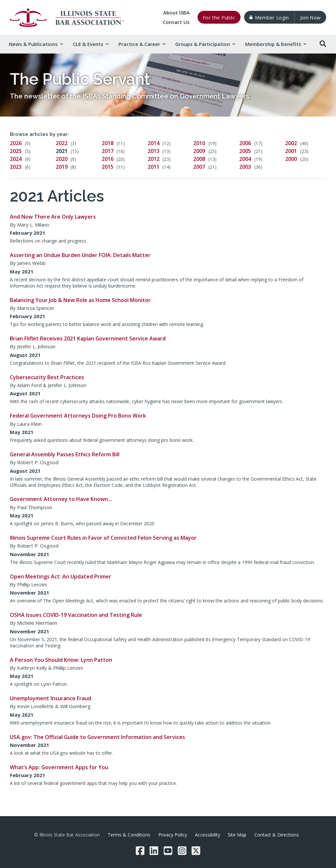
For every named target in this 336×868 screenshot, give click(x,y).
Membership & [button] (276, 44)
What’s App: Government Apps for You (59, 767)
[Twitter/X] (196, 851)
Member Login (269, 17)
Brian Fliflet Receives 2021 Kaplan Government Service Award (88, 338)
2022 (62, 143)
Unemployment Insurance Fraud (51, 698)
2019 (62, 167)
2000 (291, 159)
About (176, 12)
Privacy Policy (173, 835)
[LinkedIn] (154, 851)
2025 (16, 151)
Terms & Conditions (129, 835)
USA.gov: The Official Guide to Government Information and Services (97, 737)
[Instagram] (182, 851)
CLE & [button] (91, 44)
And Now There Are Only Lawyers (53, 217)
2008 (199, 159)
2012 (154, 159)
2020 (62, 159)
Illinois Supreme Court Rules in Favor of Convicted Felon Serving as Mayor (103, 538)
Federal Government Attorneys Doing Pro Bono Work (78, 416)
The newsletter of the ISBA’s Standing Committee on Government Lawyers (130, 96)
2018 (108, 143)
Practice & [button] (142, 44)
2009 (199, 151)
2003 (245, 167)
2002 (291, 143)
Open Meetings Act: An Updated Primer (61, 576)
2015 (108, 167)
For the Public (219, 17)
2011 (154, 167)
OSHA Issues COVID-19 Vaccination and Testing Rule (76, 615)
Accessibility (208, 835)
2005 (245, 151)
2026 (16, 143)
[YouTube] (168, 851)
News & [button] (36, 44)
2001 (291, 151)
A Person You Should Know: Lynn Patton (61, 660)
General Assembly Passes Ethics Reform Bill (65, 454)
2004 (245, 159)
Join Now (311, 17)
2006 (245, 143)
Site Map (237, 835)
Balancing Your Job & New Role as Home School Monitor (80, 300)
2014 (154, 143)
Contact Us (176, 22)
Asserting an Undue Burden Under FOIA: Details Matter (80, 255)
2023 (16, 167)
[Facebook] (140, 851)
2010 (199, 143)
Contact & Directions (277, 835)
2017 (108, 151)
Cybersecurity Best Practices (47, 377)
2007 (199, 167)
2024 (16, 159)
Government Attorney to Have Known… (61, 499)
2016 (108, 159)
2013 (154, 151)
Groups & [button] (205, 44)
